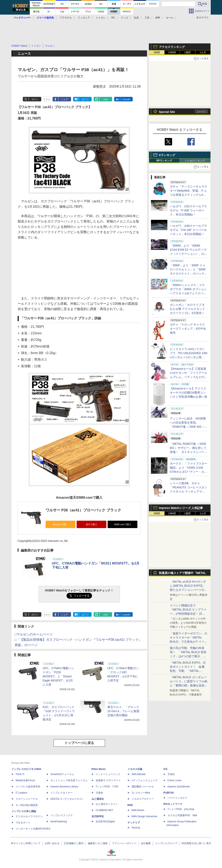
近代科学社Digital (105, 822)
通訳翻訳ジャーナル (143, 787)
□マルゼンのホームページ (34, 634)
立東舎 (99, 793)
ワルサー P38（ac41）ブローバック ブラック (83, 510)
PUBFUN (169, 793)
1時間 (157, 52)
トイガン (101, 18)
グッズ (124, 18)
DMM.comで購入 (123, 524)
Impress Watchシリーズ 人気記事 (181, 508)
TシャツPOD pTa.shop (181, 809)
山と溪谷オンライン (107, 804)
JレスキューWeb (141, 793)
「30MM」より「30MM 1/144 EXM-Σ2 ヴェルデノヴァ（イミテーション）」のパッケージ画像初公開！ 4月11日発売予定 (189, 254)
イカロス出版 (135, 769)
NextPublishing (59, 822)
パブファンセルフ (177, 798)
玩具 (136, 18)
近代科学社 (98, 816)
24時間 (172, 52)
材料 (158, 18)
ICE (166, 769)
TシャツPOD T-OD (107, 787)
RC (113, 18)
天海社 (171, 774)
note (105, 99)
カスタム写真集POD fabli (182, 815)
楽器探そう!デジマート (108, 780)
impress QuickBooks (179, 787)
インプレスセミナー (62, 793)
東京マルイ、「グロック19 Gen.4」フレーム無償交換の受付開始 (123, 711)
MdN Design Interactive (144, 816)
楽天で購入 (91, 524)
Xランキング (167, 155)
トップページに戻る (79, 743)
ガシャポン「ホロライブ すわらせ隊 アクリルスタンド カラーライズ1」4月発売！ (187, 309)
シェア (65, 99)
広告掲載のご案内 (74, 843)
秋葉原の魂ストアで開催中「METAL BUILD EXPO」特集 (182, 574)
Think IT (20, 774)
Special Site (167, 112)
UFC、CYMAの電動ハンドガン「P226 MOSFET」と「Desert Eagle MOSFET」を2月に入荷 (58, 676)
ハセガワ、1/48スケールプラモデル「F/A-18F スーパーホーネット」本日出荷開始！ (188, 230)
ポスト (35, 99)
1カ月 (203, 52)
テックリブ (134, 823)
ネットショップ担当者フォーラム (69, 780)
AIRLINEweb (139, 774)
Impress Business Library (64, 787)
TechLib (136, 828)
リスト (47, 99)
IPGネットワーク (173, 804)
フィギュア (84, 18)
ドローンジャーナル (27, 799)
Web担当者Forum (25, 780)
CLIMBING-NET (105, 810)
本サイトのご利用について (26, 843)
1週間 (187, 52)
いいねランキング (195, 161)
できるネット (23, 823)
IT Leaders (21, 793)
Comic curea (174, 780)
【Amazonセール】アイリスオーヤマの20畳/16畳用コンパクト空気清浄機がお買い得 (189, 393)
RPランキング (164, 161)
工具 (147, 18)
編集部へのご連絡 (98, 843)
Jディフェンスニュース (145, 780)
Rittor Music (99, 769)
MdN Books (138, 810)
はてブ (85, 99)
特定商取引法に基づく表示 (196, 843)
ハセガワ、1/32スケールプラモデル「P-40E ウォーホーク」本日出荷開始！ (188, 210)
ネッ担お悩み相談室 (27, 805)
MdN (130, 805)
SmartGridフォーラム (62, 774)
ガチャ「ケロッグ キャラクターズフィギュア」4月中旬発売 (188, 329)
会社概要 (146, 843)
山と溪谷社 (98, 799)
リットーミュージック (108, 774)
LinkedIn (126, 99)
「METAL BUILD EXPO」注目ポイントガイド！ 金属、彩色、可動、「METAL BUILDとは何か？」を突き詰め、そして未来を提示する (189, 671)
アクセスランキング (172, 47)
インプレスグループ (166, 843)
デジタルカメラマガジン (29, 816)
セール (170, 18)
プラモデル (66, 18)
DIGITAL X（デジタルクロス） (67, 799)
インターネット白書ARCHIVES (33, 829)
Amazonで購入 (60, 524)
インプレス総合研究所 (28, 787)
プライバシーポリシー (124, 843)
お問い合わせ (52, 843)
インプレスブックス (62, 815)
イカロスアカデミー (143, 799)
